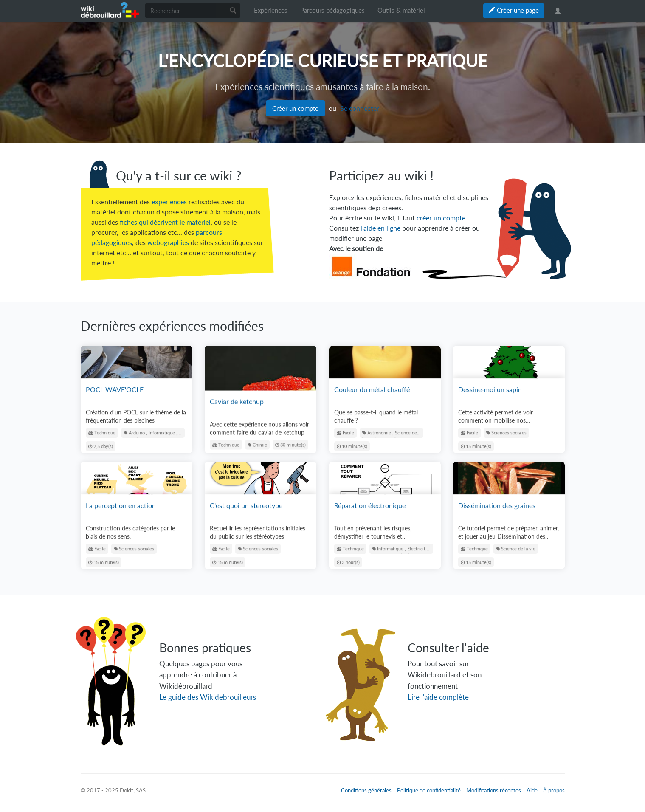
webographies (168, 242)
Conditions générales (366, 790)
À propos (554, 790)
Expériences (271, 10)
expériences (169, 202)
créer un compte (441, 218)
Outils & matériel (401, 10)
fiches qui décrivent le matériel (165, 222)
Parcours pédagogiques (332, 10)
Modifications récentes (494, 790)
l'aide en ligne (380, 228)
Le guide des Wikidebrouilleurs (208, 697)
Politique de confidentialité (429, 790)
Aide (532, 790)
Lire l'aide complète (438, 697)
